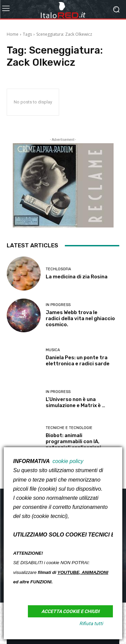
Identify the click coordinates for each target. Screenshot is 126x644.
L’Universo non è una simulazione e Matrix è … (75, 402)
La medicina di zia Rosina (77, 277)
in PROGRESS (58, 305)
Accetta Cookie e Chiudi (70, 611)
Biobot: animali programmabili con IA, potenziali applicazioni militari (73, 444)
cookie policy (68, 461)
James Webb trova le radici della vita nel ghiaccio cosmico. (80, 318)
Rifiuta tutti (91, 623)
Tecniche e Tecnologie (69, 428)
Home (13, 34)
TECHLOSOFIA (58, 269)
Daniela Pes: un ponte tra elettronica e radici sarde (78, 361)
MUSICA (53, 350)
